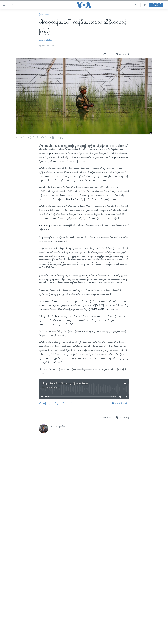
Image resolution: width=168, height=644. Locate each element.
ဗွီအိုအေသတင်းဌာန (52, 387)
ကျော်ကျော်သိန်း (45, 40)
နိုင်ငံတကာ (44, 15)
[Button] (108, 54)
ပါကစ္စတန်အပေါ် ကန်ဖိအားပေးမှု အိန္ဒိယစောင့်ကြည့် (65, 383)
